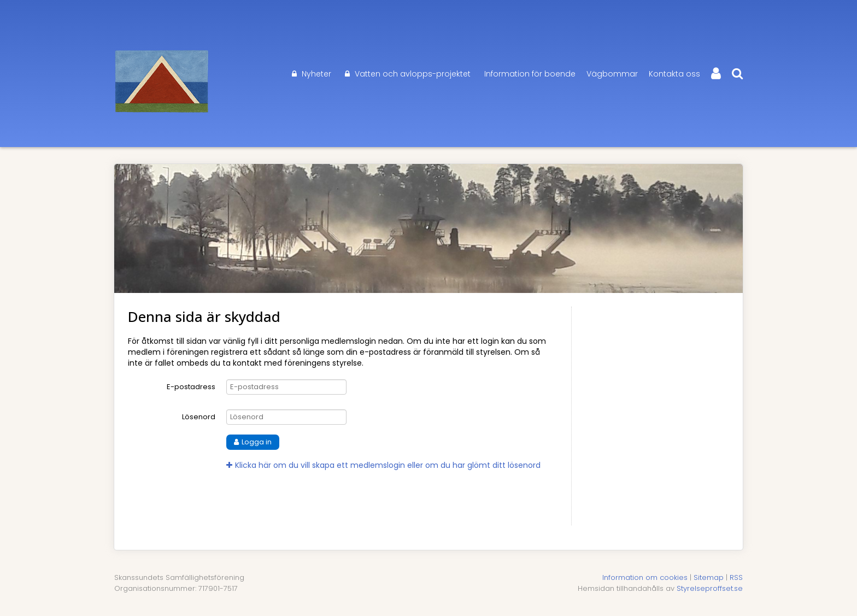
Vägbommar (612, 74)
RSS (736, 577)
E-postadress (191, 387)
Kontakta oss (674, 74)
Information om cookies (645, 577)
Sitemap (709, 577)
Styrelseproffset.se (710, 588)
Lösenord (199, 417)
